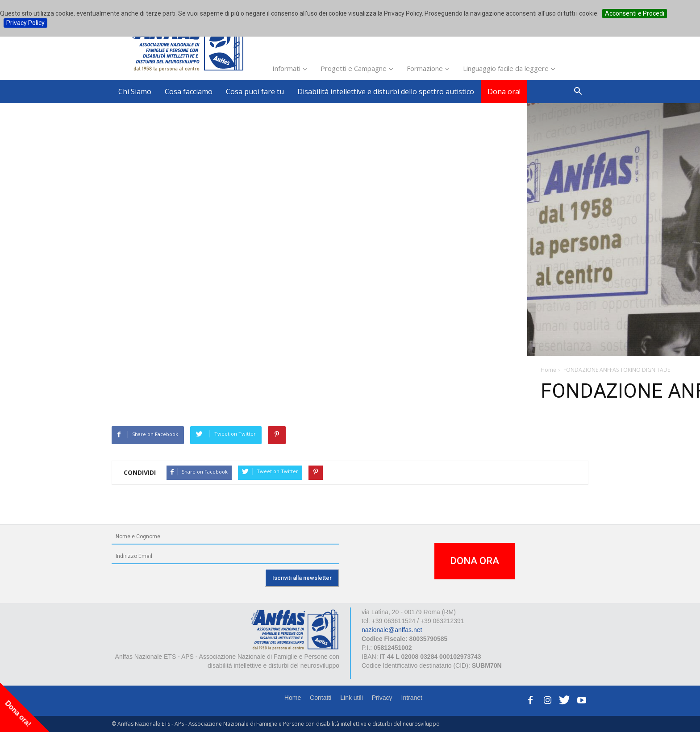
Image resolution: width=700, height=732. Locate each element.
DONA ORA (475, 561)
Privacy (382, 698)
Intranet (412, 698)
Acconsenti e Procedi (635, 13)
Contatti (321, 698)
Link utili (352, 698)
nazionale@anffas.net (392, 630)
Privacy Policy (25, 23)
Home (293, 698)
